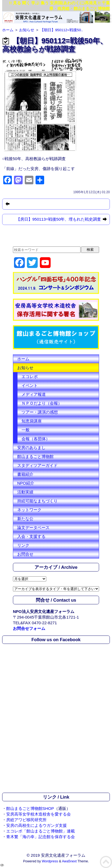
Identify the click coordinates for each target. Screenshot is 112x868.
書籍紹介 (25, 474)
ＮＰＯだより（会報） (42, 403)
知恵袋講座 (32, 421)
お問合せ (25, 554)
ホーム (23, 359)
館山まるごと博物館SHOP (30, 808)
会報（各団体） (36, 439)
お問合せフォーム (29, 628)
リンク (23, 545)
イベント (30, 385)
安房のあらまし (31, 448)
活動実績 (25, 492)
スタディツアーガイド (37, 465)
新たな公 (25, 519)
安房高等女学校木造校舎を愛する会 (38, 814)
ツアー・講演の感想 (40, 412)
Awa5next (69, 861)
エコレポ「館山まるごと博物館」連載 (41, 831)
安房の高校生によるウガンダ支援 (36, 825)
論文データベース (33, 527)
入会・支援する (31, 536)
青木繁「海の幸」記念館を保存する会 (41, 837)
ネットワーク (29, 510)
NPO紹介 (26, 483)
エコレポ (30, 377)
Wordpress (50, 861)
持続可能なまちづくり (37, 501)
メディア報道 (34, 394)
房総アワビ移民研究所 (26, 820)
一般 (26, 430)
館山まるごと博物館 (35, 456)
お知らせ (25, 368)
